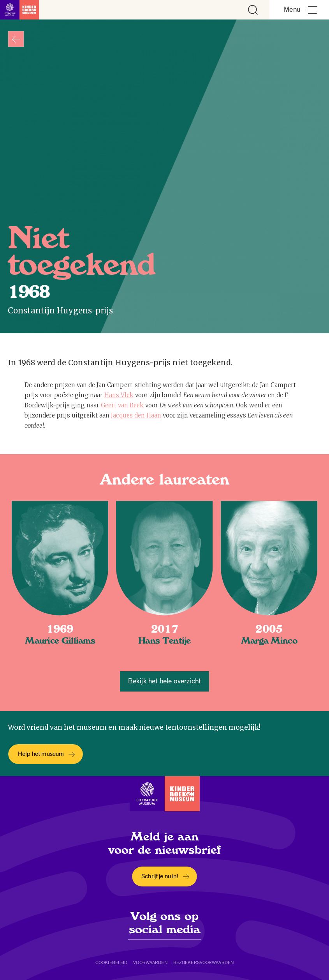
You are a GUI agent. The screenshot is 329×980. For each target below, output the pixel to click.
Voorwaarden (150, 962)
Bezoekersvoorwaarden (203, 962)
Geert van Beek (122, 405)
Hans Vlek (119, 395)
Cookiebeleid (111, 962)
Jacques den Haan (136, 415)
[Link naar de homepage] (19, 10)
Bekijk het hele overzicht (165, 681)
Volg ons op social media (165, 923)
